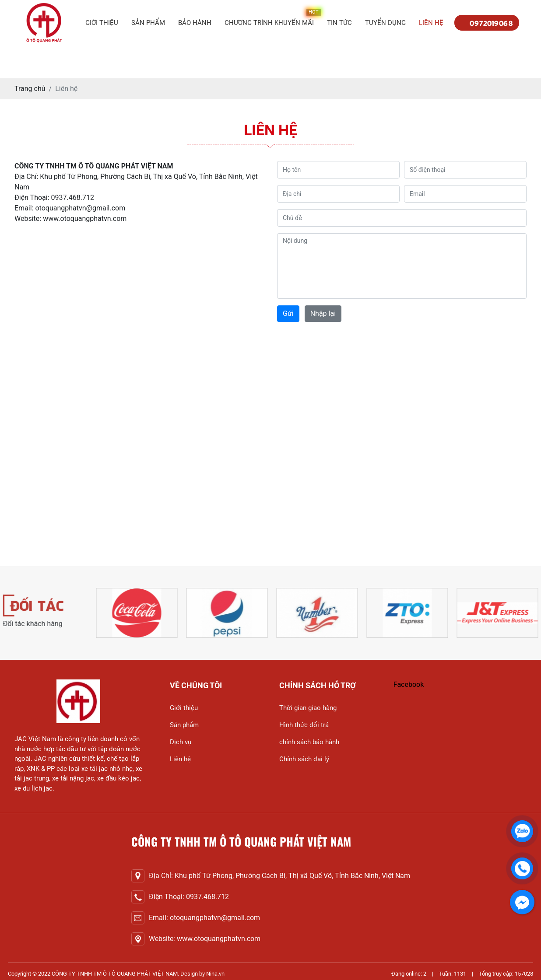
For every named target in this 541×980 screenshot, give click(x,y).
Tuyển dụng (385, 23)
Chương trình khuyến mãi (269, 23)
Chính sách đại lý (304, 759)
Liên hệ (431, 23)
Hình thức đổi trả (304, 725)
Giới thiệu (102, 23)
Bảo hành (195, 23)
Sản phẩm (148, 23)
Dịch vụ (181, 742)
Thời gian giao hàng (308, 708)
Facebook (409, 684)
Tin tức (339, 23)
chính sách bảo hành (309, 742)
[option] (161, 613)
